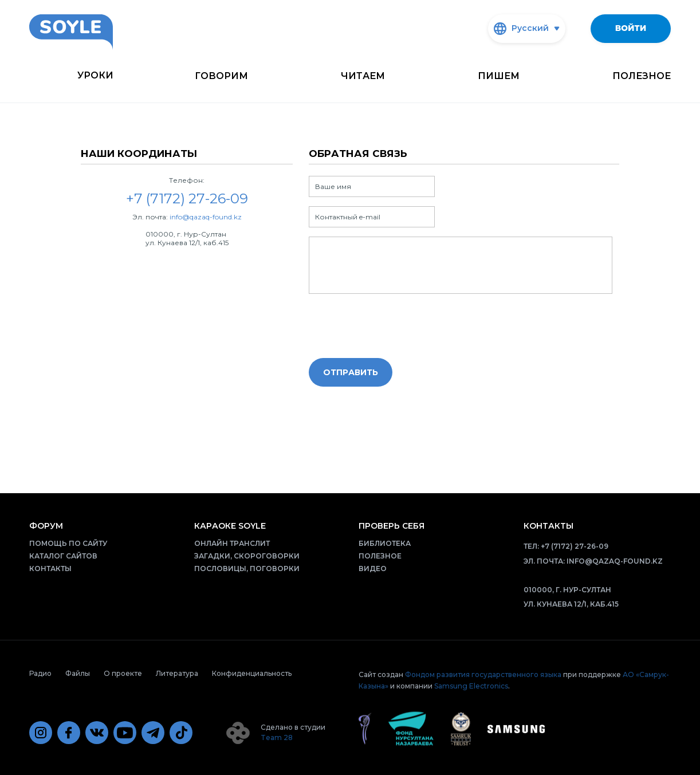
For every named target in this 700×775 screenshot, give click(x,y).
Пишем (499, 76)
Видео (373, 569)
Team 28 (277, 737)
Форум (46, 526)
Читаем (363, 76)
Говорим (221, 76)
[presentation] (396, 326)
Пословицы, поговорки (247, 569)
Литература (177, 673)
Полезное (642, 76)
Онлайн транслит (232, 543)
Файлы (78, 673)
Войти (631, 28)
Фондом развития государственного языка (483, 674)
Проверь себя (392, 526)
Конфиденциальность (252, 673)
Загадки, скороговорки (247, 556)
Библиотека (385, 543)
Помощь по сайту (68, 543)
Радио (40, 673)
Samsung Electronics (471, 686)
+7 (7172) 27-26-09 (575, 546)
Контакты (50, 569)
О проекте (123, 673)
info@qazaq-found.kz (206, 217)
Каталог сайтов (63, 556)
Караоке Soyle (230, 526)
